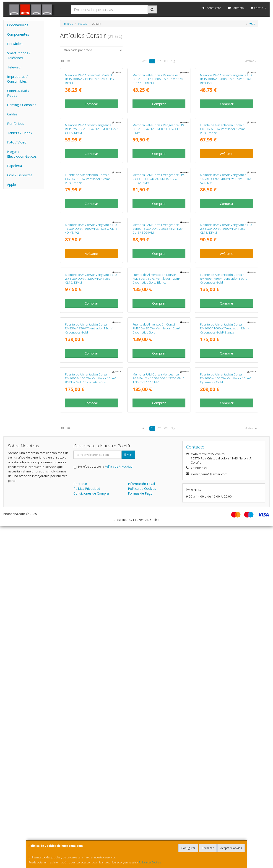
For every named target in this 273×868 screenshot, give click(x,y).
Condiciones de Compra (91, 835)
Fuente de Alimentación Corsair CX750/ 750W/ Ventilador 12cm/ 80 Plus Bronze (90, 325)
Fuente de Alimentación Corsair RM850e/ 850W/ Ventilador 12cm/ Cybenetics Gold (89, 622)
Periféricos (16, 123)
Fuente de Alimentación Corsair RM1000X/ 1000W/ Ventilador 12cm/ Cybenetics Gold (225, 720)
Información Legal (141, 826)
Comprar (91, 153)
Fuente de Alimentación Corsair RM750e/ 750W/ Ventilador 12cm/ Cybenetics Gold (224, 523)
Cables (12, 114)
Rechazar (208, 848)
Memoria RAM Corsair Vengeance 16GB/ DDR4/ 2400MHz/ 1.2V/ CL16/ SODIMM (226, 325)
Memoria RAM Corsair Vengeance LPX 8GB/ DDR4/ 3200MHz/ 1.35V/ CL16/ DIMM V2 (226, 128)
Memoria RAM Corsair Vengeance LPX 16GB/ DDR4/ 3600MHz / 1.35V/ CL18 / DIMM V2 (91, 424)
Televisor (14, 67)
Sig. (173, 61)
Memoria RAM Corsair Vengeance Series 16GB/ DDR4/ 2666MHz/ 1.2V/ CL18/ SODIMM (158, 424)
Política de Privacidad (119, 809)
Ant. (145, 61)
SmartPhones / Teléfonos (19, 55)
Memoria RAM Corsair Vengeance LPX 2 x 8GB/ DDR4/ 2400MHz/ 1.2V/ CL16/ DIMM (159, 325)
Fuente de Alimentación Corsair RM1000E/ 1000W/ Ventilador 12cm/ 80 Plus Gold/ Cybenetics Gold (90, 720)
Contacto (236, 8)
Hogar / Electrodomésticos (22, 154)
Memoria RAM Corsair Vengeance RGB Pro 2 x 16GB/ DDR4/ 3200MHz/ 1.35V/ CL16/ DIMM (158, 720)
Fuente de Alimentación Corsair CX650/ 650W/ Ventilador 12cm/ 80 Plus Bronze (225, 227)
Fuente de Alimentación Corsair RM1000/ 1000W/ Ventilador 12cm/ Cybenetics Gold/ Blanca (225, 622)
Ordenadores (18, 25)
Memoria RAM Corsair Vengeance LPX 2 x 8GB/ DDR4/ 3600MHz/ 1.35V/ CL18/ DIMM (226, 424)
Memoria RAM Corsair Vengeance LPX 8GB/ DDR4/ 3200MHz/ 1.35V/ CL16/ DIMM (159, 227)
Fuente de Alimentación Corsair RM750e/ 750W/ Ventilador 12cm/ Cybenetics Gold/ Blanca (156, 523)
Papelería (14, 166)
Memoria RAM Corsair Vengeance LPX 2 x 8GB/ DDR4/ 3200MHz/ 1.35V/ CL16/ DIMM (91, 523)
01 (152, 61)
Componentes (18, 34)
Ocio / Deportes (20, 175)
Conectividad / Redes (18, 93)
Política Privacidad (87, 830)
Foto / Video (17, 142)
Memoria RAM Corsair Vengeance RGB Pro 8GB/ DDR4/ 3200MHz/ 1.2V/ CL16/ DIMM (91, 227)
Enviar (128, 796)
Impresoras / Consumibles (17, 79)
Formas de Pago (140, 835)
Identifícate (212, 8)
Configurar (188, 848)
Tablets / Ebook (20, 133)
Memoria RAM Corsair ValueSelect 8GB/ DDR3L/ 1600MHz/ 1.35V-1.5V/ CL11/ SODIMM (158, 128)
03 (166, 61)
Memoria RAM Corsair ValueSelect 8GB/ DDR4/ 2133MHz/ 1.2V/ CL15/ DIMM (90, 128)
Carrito (258, 8)
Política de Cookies (150, 862)
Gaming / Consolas (22, 105)
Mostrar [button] (251, 61)
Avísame (227, 251)
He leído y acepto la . (106, 809)
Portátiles (15, 44)
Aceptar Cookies (231, 848)
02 (159, 61)
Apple (12, 184)
